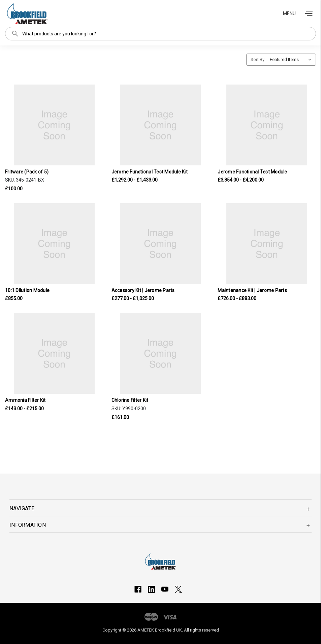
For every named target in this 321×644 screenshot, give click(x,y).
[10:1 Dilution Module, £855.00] (54, 244)
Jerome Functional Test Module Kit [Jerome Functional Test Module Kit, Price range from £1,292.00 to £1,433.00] (150, 172)
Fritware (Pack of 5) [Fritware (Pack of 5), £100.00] (27, 172)
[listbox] (292, 60)
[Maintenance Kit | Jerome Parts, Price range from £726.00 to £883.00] (267, 244)
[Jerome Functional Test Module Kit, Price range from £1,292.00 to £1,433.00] (161, 125)
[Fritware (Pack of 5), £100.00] (54, 125)
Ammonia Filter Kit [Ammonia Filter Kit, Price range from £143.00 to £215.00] (25, 400)
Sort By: (258, 59)
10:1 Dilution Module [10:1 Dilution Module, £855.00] (27, 290)
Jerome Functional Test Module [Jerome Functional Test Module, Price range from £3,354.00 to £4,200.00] (252, 172)
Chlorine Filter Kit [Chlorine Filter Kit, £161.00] (130, 400)
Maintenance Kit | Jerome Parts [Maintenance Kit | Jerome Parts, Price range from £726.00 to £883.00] (252, 290)
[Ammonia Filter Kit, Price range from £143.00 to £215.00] (54, 353)
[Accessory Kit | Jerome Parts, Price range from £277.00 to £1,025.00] (161, 244)
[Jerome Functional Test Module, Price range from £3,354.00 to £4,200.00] (267, 125)
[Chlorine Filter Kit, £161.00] (161, 353)
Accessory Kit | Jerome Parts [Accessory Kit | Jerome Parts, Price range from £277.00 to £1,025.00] (143, 290)
